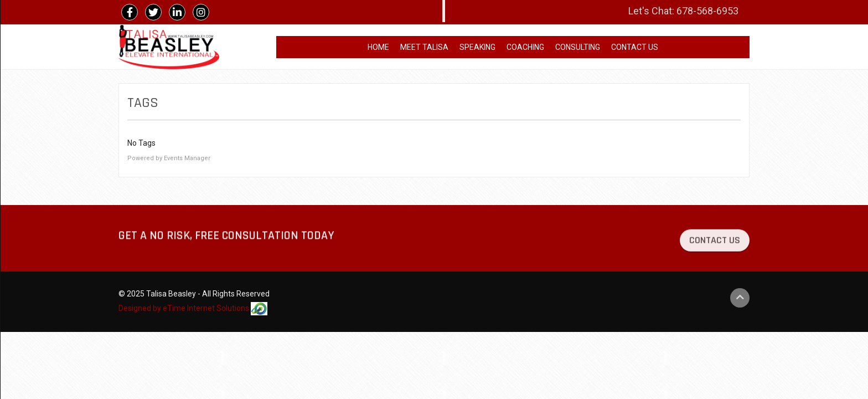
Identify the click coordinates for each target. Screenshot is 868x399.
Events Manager (187, 158)
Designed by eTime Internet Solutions (193, 309)
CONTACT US (635, 47)
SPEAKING (477, 47)
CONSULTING (578, 47)
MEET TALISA (424, 47)
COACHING (525, 47)
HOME (378, 47)
